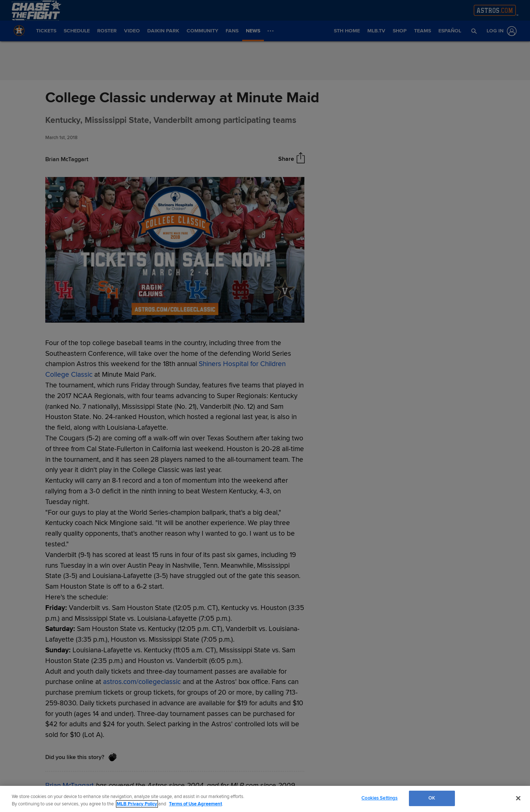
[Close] (518, 798)
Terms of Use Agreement (195, 804)
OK (432, 798)
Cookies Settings (379, 798)
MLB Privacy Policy (137, 804)
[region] (265, 799)
